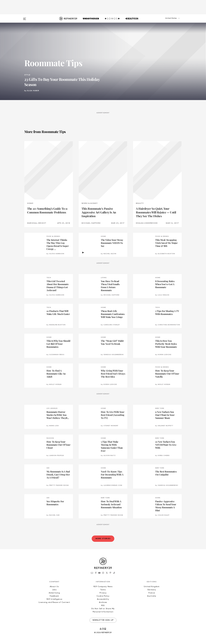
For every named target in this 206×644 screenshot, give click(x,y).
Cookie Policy (103, 596)
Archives (103, 602)
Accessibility (103, 599)
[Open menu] (25, 17)
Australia (152, 596)
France (152, 593)
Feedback (54, 596)
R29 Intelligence (54, 599)
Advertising (54, 593)
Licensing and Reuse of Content (54, 602)
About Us (54, 587)
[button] (167, 21)
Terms (103, 590)
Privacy (103, 593)
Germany (152, 590)
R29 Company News (103, 587)
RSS (103, 606)
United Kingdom (152, 587)
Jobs (54, 590)
